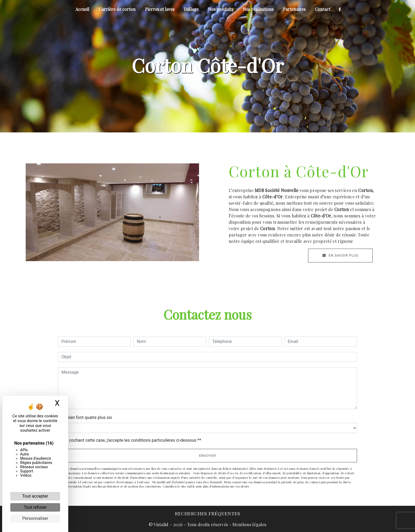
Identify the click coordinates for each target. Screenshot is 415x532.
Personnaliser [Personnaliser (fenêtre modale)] (35, 518)
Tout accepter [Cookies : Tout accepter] (35, 496)
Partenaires (294, 9)
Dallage (191, 9)
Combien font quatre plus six (85, 417)
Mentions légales (249, 524)
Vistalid (161, 524)
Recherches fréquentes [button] (208, 513)
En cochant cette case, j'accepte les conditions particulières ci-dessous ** (132, 440)
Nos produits (221, 9)
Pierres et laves (160, 9)
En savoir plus (340, 255)
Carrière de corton (117, 9)
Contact (323, 9)
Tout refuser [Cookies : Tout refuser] (35, 507)
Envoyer (207, 456)
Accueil (82, 9)
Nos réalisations (258, 9)
